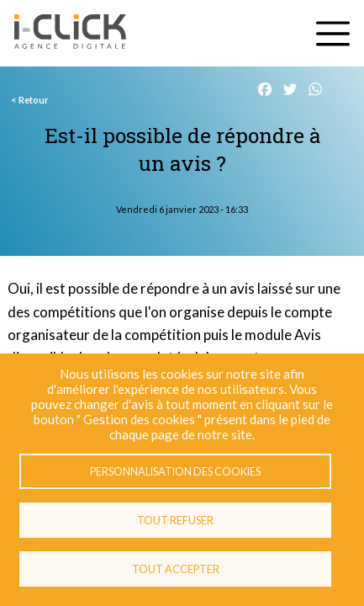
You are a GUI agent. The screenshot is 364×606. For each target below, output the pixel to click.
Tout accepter (176, 569)
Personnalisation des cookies (175, 471)
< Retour (29, 100)
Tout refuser (175, 520)
